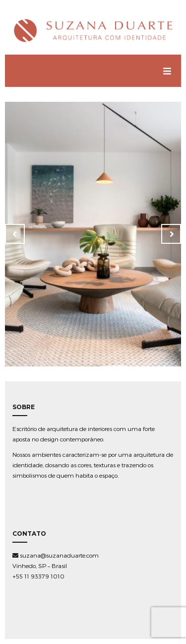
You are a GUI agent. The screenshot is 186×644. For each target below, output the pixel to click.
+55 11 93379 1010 (38, 576)
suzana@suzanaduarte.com (56, 555)
